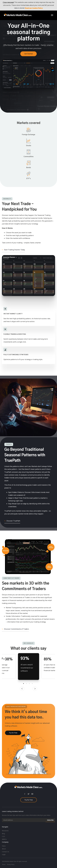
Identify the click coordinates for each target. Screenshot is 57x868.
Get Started (29, 54)
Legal (4, 854)
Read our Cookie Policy (34, 8)
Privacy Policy (11, 864)
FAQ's (4, 846)
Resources (5, 831)
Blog (3, 834)
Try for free (29, 800)
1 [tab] (23, 684)
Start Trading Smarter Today (14, 250)
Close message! (8, 2)
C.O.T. (4, 836)
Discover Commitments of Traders (17, 629)
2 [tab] (26, 684)
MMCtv (4, 839)
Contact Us (5, 852)
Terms (4, 864)
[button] (52, 15)
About (4, 849)
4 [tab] (32, 684)
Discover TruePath (13, 521)
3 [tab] (29, 684)
